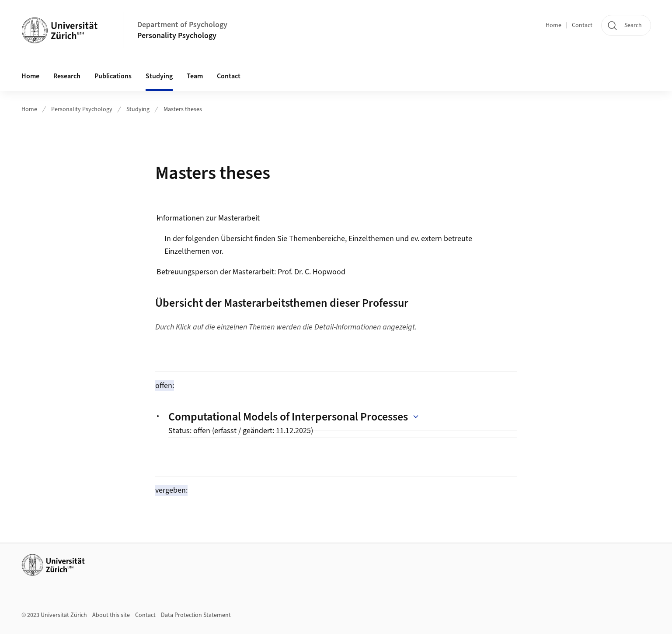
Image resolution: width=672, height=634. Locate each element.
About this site (111, 615)
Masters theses (183, 109)
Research (67, 76)
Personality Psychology (177, 36)
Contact (582, 25)
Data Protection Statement (196, 615)
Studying (138, 109)
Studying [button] (159, 76)
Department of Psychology (182, 25)
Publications (113, 76)
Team (195, 76)
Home (554, 25)
